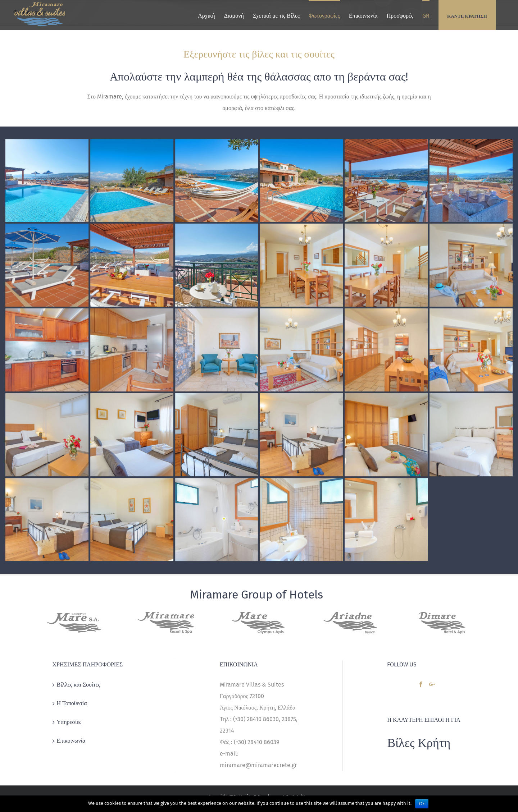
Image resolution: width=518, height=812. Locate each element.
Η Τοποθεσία (72, 703)
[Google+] (432, 684)
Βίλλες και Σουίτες (79, 685)
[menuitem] (206, 15)
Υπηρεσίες (69, 722)
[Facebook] (421, 684)
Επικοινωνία (71, 741)
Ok (422, 804)
